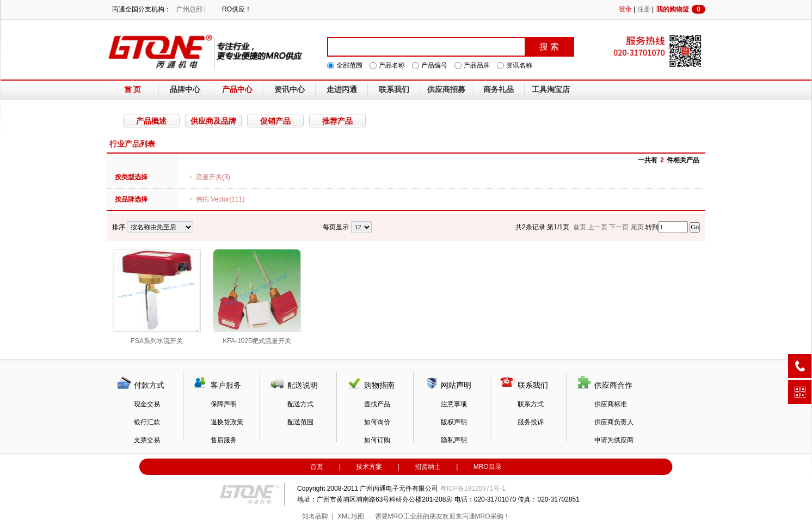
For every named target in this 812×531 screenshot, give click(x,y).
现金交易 (147, 404)
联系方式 (531, 404)
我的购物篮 (681, 9)
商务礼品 (499, 90)
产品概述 (151, 121)
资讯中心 (290, 90)
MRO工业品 (405, 516)
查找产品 (377, 404)
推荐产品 (337, 121)
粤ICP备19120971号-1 (473, 489)
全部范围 (349, 65)
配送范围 (300, 422)
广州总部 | (191, 9)
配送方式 (300, 404)
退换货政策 (227, 422)
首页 (317, 467)
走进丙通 (342, 90)
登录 (625, 9)
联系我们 (394, 90)
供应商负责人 (614, 422)
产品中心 (237, 90)
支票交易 (147, 440)
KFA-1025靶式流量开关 (257, 297)
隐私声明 (454, 440)
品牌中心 (185, 90)
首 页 (133, 90)
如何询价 (377, 422)
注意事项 (454, 404)
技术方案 (369, 467)
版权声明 (454, 422)
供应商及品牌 (213, 121)
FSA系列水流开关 (157, 297)
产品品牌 (477, 65)
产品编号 (434, 65)
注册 (644, 9)
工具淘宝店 (551, 90)
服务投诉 (531, 422)
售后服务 (224, 440)
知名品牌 (315, 516)
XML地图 (351, 516)
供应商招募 (446, 90)
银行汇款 (147, 422)
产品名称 (392, 65)
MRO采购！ (493, 516)
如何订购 (377, 440)
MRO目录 (488, 467)
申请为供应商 (614, 440)
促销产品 (275, 121)
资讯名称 (519, 65)
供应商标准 (611, 404)
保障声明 (224, 404)
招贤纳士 (428, 467)
